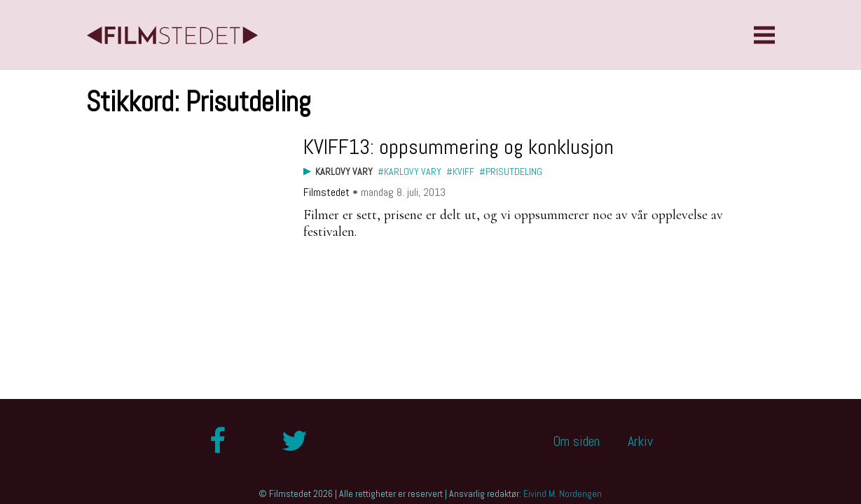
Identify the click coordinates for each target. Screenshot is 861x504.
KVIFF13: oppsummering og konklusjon (459, 147)
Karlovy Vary (344, 171)
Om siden (576, 441)
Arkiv (640, 441)
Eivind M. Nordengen (563, 493)
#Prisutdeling (511, 171)
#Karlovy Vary (409, 171)
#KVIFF (460, 171)
